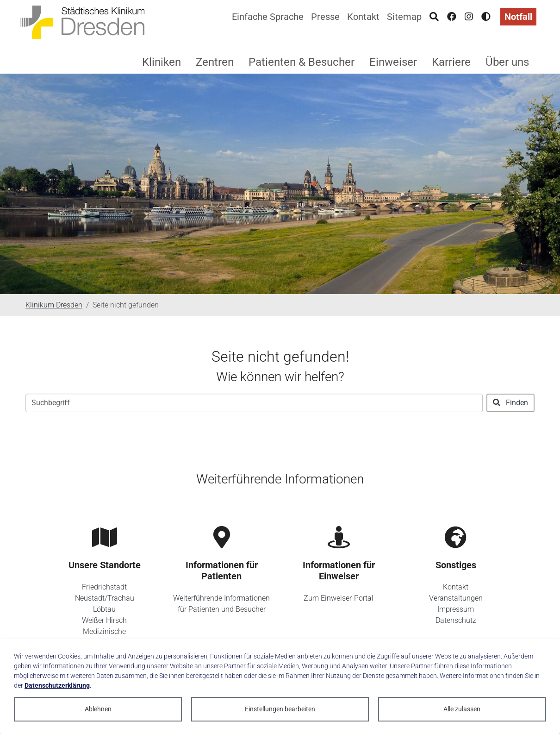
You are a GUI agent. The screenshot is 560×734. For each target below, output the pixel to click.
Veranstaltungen (456, 598)
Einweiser (393, 62)
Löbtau (104, 609)
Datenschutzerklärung (57, 685)
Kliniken (162, 62)
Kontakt (363, 17)
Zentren (215, 62)
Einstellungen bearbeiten (280, 709)
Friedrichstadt (104, 587)
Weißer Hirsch (104, 620)
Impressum (456, 609)
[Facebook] (452, 17)
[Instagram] (469, 17)
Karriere (451, 62)
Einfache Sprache (268, 17)
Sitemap (404, 17)
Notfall (518, 17)
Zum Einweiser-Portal (339, 598)
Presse (325, 17)
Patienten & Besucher (302, 62)
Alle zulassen (462, 709)
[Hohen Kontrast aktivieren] (486, 17)
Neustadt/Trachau (105, 598)
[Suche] (434, 17)
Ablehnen (98, 709)
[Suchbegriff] (254, 403)
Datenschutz (456, 620)
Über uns (507, 62)
